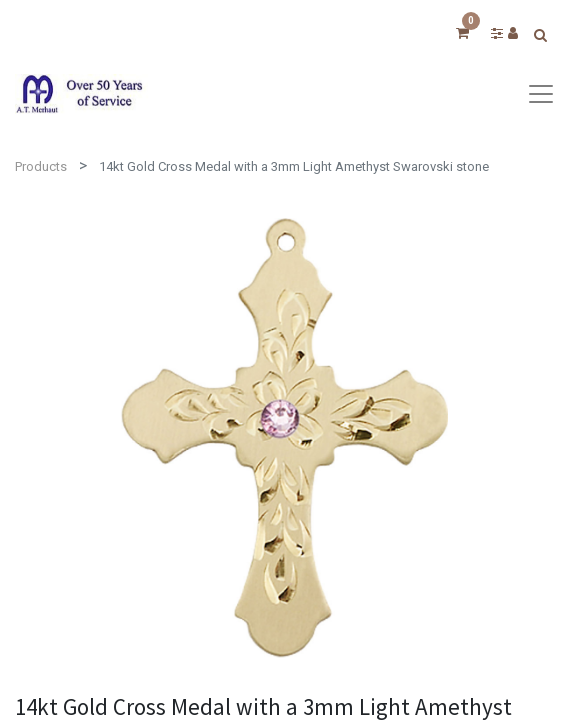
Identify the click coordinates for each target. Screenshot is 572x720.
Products (41, 166)
